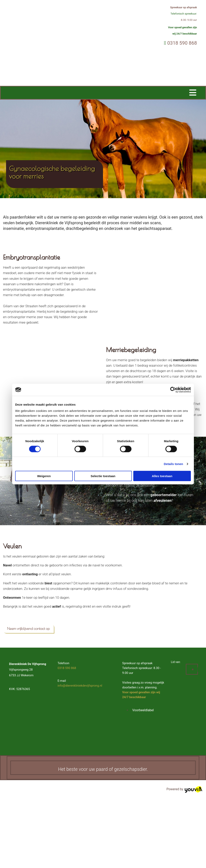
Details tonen (173, 464)
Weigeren (44, 476)
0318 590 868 (182, 43)
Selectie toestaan (103, 476)
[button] (28, 629)
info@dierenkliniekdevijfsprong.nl (80, 686)
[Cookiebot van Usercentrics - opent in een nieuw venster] (173, 390)
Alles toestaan (162, 476)
